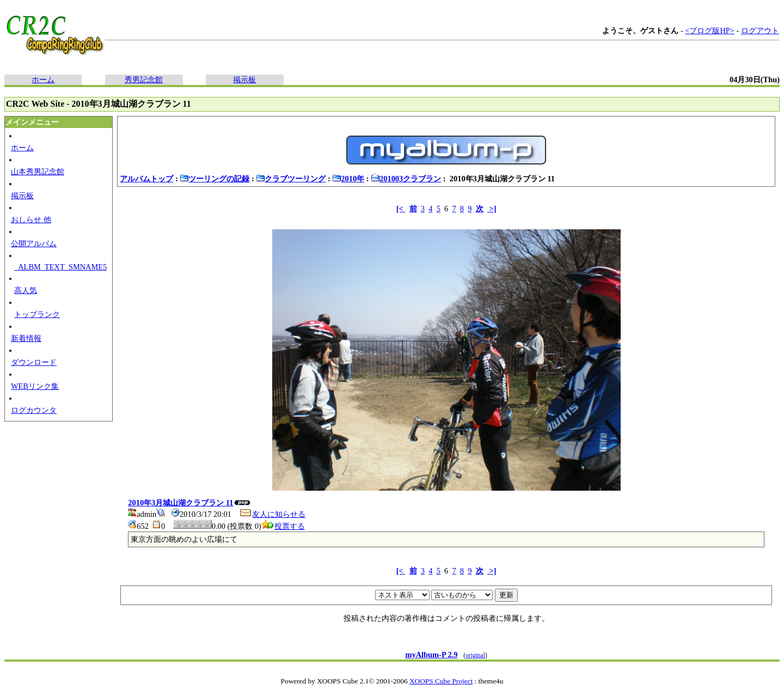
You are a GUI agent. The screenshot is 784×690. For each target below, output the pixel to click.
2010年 (348, 179)
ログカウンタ (34, 410)
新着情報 (26, 338)
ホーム (43, 80)
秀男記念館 (144, 80)
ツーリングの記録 (215, 179)
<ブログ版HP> (710, 30)
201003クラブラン (406, 179)
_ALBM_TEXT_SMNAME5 (60, 267)
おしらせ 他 (31, 219)
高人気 (26, 290)
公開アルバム (34, 243)
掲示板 (244, 80)
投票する (283, 526)
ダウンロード (34, 362)
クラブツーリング (291, 179)
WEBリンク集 (35, 386)
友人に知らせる (272, 514)
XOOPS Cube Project (441, 681)
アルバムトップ (146, 179)
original (475, 655)
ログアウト (760, 30)
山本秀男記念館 (38, 172)
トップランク (37, 314)
